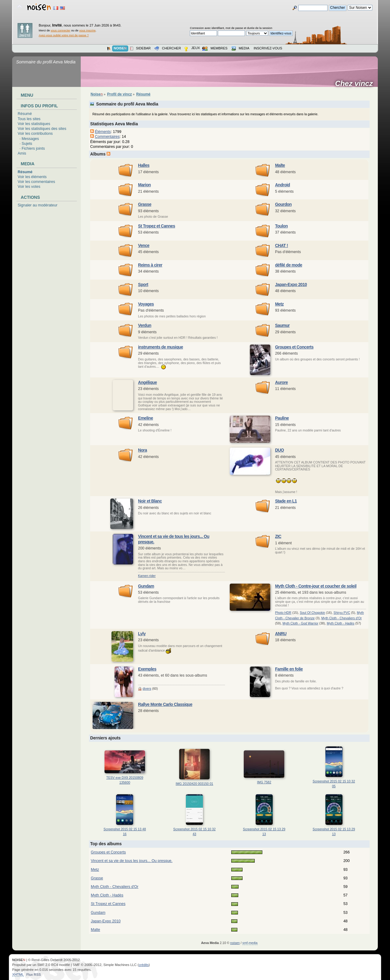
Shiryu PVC (342, 613)
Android (283, 185)
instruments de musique (161, 347)
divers (147, 689)
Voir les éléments (32, 177)
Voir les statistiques (34, 124)
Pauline (282, 418)
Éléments (103, 132)
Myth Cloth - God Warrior (300, 623)
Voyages (146, 304)
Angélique (147, 383)
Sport (143, 285)
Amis (22, 153)
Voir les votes (29, 187)
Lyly (142, 634)
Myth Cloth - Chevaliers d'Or (342, 618)
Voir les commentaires (36, 182)
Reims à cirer (150, 265)
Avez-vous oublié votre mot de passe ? (64, 35)
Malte (280, 165)
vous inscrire (87, 30)
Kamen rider (147, 576)
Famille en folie (289, 669)
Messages (30, 139)
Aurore (282, 383)
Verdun (145, 325)
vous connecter (60, 30)
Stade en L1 (286, 501)
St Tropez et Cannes (157, 226)
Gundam (146, 586)
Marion (144, 185)
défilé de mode (289, 265)
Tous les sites (29, 119)
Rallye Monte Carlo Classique (165, 705)
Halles (144, 165)
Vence (144, 246)
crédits (144, 965)
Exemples (147, 669)
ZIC (278, 536)
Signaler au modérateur (37, 205)
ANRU (281, 634)
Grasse (145, 204)
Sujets (27, 144)
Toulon (282, 226)
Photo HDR (283, 613)
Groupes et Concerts (294, 347)
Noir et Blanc (150, 501)
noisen (235, 943)
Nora (142, 450)
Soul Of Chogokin (312, 613)
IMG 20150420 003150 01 (195, 784)
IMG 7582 (264, 782)
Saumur (282, 325)
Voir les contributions (35, 134)
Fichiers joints (33, 148)
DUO (280, 450)
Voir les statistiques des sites (42, 129)
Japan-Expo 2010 (291, 285)
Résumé (25, 114)
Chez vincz (356, 84)
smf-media (250, 943)
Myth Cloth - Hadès (340, 623)
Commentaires (107, 137)
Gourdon (283, 204)
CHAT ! (282, 246)
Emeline (145, 418)
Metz (280, 304)
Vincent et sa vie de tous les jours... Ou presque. (132, 861)
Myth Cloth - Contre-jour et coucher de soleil (316, 586)
